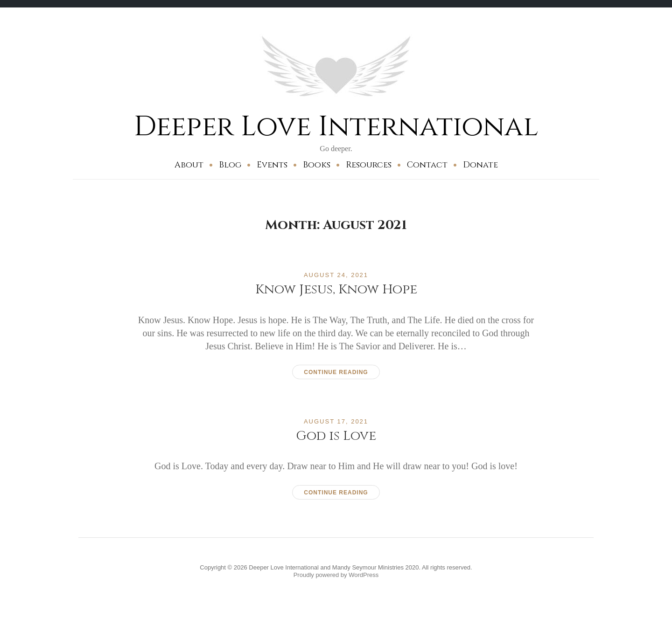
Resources (369, 165)
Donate (480, 165)
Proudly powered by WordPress (336, 575)
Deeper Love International (336, 127)
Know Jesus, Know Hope (336, 289)
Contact (427, 165)
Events (272, 165)
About (189, 165)
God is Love (336, 436)
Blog (230, 165)
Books (317, 165)
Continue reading (336, 372)
